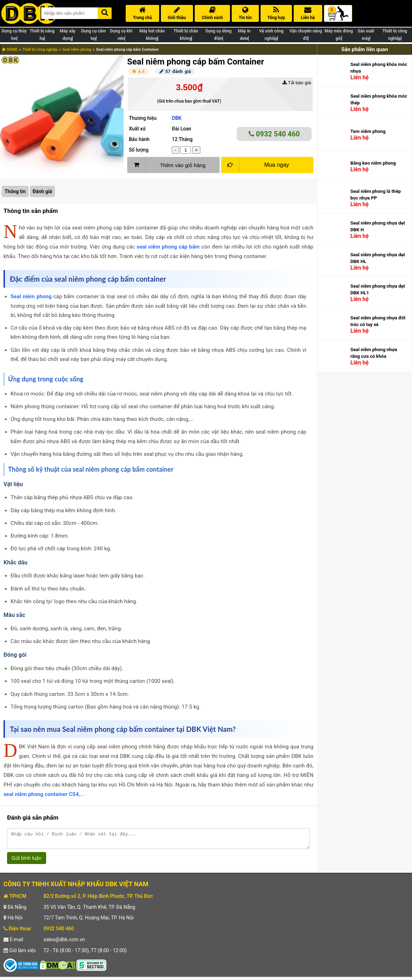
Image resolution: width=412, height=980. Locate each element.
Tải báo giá (297, 83)
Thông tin (15, 191)
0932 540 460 (274, 134)
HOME (10, 50)
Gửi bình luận (27, 861)
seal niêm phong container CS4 (41, 794)
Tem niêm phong (368, 131)
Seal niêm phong (77, 50)
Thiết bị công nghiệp (40, 50)
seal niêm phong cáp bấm (168, 247)
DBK (177, 118)
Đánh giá (42, 191)
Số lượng (139, 150)
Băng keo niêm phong (373, 163)
